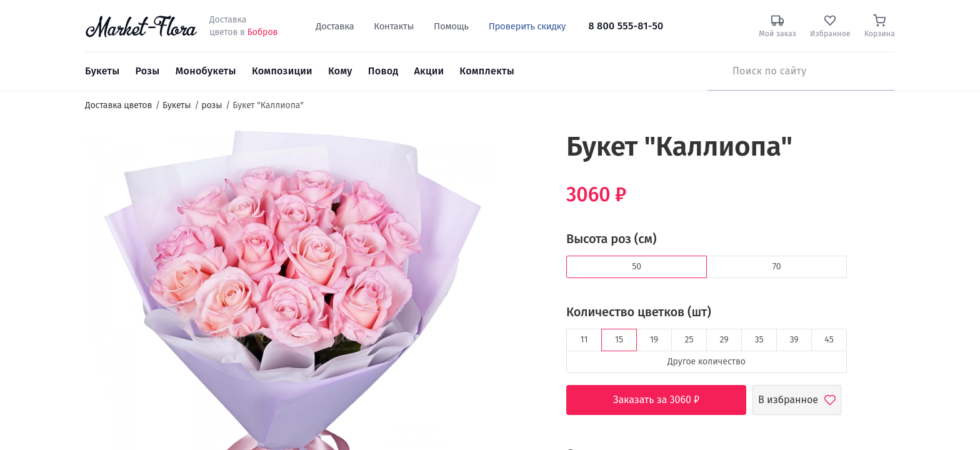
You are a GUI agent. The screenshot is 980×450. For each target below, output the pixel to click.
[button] (522, 153)
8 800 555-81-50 (626, 26)
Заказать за (666, 400)
